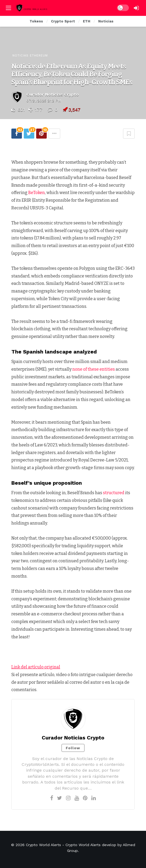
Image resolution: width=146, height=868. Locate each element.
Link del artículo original (36, 667)
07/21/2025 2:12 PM (44, 101)
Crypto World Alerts (43, 845)
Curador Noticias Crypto (53, 94)
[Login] (136, 8)
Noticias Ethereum (30, 56)
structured (114, 493)
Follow (73, 748)
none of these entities (94, 369)
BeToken (37, 193)
